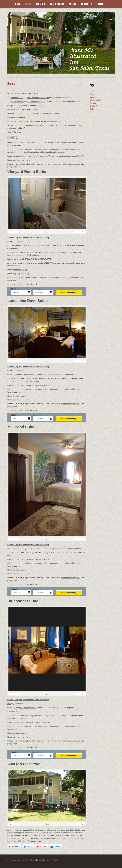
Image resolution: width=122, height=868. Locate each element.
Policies (72, 4)
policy (10, 167)
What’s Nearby (57, 4)
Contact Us (87, 4)
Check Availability (69, 292)
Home (18, 4)
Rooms (28, 4)
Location (40, 4)
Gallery (101, 4)
